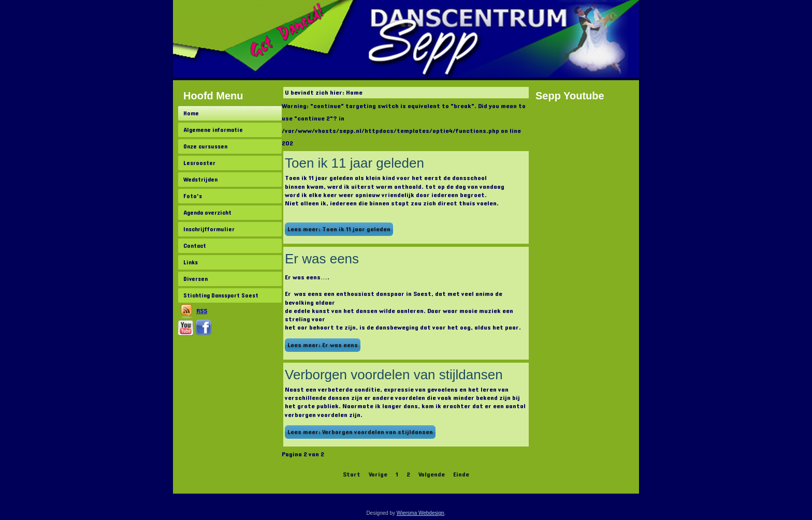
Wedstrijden (200, 180)
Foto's (193, 196)
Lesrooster (199, 163)
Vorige (378, 474)
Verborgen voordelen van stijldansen (394, 375)
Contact (195, 246)
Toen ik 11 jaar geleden (354, 163)
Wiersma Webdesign (421, 513)
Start (352, 474)
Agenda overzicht (207, 213)
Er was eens (322, 259)
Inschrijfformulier (209, 229)
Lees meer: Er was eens (323, 345)
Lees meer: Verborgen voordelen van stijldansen (360, 432)
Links (191, 262)
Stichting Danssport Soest (221, 295)
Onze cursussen (205, 146)
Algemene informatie (213, 130)
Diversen (195, 279)
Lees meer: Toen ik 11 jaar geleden (339, 229)
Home (191, 113)
